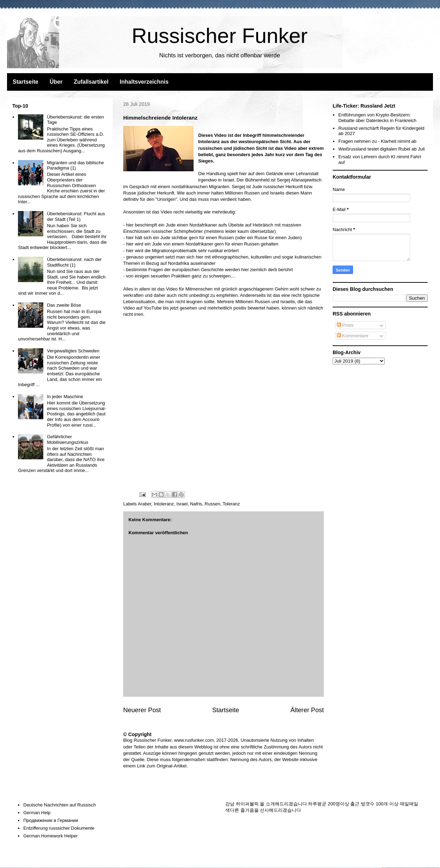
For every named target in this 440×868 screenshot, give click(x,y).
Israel (182, 504)
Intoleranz (164, 504)
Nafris (196, 504)
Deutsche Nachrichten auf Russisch (59, 805)
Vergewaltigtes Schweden (73, 351)
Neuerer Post (142, 710)
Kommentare (353, 336)
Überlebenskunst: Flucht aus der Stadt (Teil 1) (76, 216)
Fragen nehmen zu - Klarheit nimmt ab (377, 141)
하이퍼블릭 (247, 804)
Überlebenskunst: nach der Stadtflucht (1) (74, 262)
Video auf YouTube (142, 308)
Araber (144, 504)
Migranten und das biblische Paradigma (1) (75, 165)
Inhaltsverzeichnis (144, 82)
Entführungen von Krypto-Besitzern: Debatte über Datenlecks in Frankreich (377, 118)
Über (56, 82)
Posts (345, 325)
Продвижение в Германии (51, 820)
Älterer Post (307, 710)
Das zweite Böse (64, 305)
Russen (212, 504)
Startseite (26, 82)
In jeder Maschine (65, 397)
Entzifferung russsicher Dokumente (59, 828)
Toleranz (231, 504)
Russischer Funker (220, 36)
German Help (37, 813)
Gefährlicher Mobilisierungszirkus (67, 439)
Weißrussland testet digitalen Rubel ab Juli (381, 149)
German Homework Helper (51, 836)
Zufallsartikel (91, 82)
